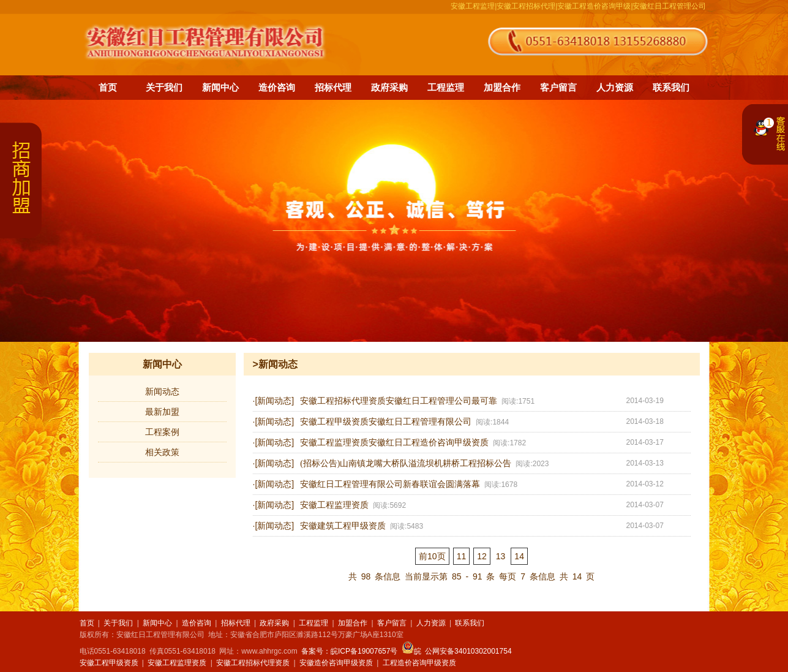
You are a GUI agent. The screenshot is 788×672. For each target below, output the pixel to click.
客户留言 (558, 87)
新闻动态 (162, 391)
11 (462, 556)
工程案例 (162, 432)
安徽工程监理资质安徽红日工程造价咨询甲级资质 (394, 443)
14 (519, 556)
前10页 (432, 556)
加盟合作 (502, 87)
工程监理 (446, 87)
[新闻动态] (274, 401)
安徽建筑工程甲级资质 (343, 526)
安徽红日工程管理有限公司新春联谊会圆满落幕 (390, 484)
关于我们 (164, 87)
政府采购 (389, 87)
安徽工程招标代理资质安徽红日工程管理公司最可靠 (399, 401)
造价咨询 (277, 87)
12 (482, 556)
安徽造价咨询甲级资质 (336, 663)
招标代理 (333, 87)
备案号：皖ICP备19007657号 (349, 651)
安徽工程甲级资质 (109, 663)
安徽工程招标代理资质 (253, 663)
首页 (108, 87)
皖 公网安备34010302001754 (457, 651)
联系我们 (671, 87)
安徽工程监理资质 (334, 505)
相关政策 (162, 452)
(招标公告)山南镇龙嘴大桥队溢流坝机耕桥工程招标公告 (406, 463)
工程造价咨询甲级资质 (419, 663)
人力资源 (615, 87)
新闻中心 (220, 87)
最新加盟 (162, 412)
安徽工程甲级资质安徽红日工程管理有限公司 (386, 422)
